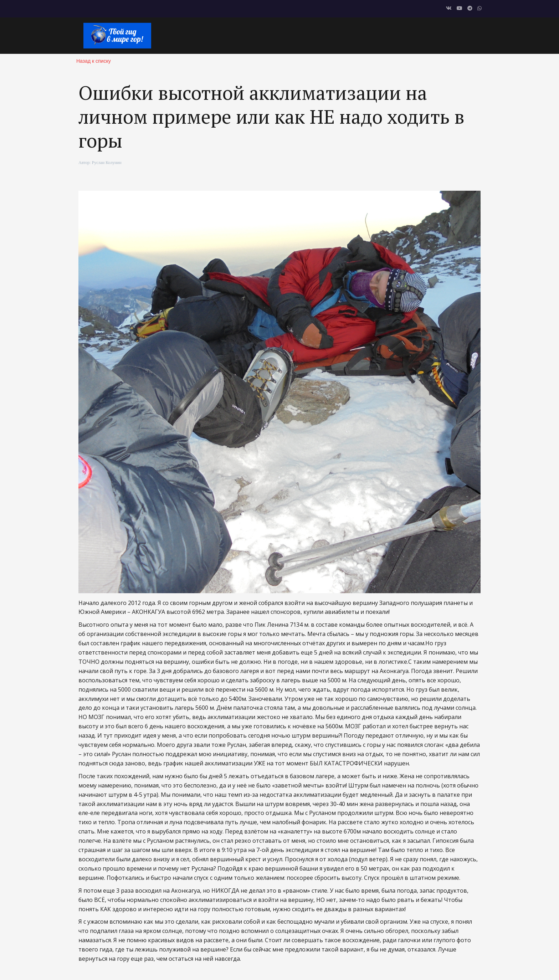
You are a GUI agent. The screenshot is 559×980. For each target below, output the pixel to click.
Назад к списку (94, 61)
